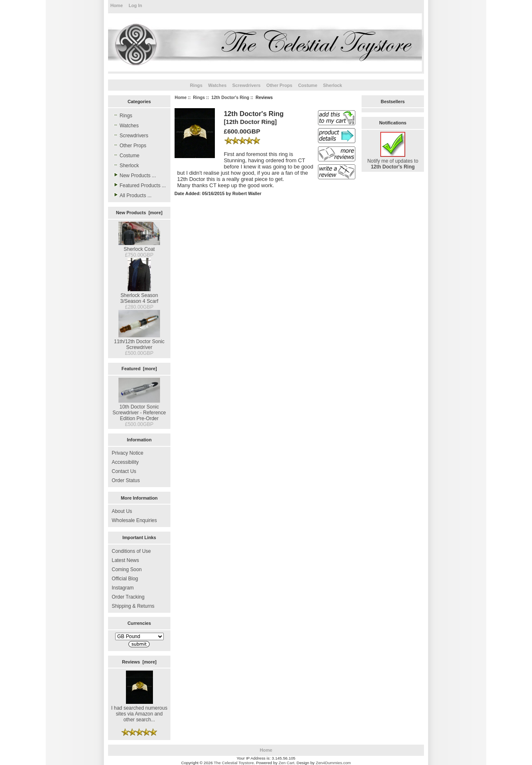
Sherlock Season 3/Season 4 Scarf (139, 295)
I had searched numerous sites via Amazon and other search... (139, 711)
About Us (122, 511)
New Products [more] (139, 213)
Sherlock (332, 85)
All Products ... (132, 195)
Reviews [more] (139, 662)
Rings (199, 98)
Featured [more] (139, 369)
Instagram (123, 588)
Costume (308, 85)
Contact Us (124, 471)
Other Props (280, 85)
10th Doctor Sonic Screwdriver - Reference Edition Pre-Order (139, 410)
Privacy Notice (128, 453)
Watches (217, 85)
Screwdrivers (246, 85)
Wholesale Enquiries (134, 520)
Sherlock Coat (139, 246)
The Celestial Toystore (234, 763)
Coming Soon (127, 569)
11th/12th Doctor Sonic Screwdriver (139, 342)
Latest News (126, 560)
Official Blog (125, 579)
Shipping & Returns (133, 606)
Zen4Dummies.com (334, 763)
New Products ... (134, 175)
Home (116, 5)
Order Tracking (128, 597)
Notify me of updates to (393, 161)
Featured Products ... (139, 185)
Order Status (126, 480)
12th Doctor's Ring (230, 98)
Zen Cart (286, 763)
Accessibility (125, 462)
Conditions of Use (131, 551)
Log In (135, 5)
